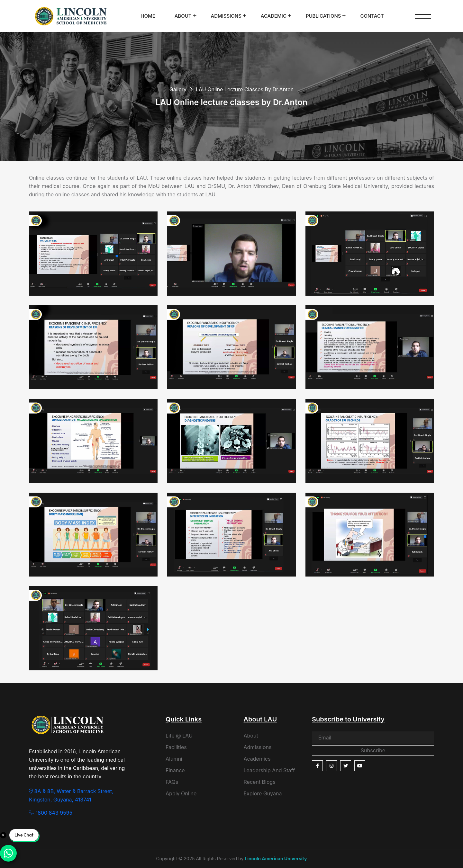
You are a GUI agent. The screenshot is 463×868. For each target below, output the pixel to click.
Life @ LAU (179, 736)
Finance (175, 770)
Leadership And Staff (269, 770)
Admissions (226, 16)
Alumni (174, 759)
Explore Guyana (263, 793)
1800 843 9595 (51, 813)
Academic (274, 16)
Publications (323, 16)
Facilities (176, 747)
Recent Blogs (260, 782)
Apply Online (181, 793)
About (183, 16)
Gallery (178, 89)
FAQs (172, 782)
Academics (257, 759)
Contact (372, 16)
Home (148, 16)
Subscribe (373, 750)
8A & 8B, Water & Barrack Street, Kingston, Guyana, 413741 (71, 795)
